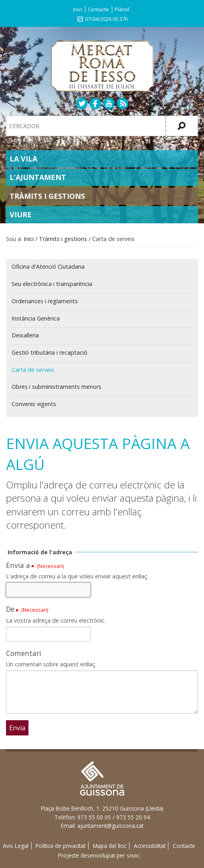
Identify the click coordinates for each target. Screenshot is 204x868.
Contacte (98, 9)
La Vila (23, 159)
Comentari (24, 653)
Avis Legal (16, 846)
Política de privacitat (61, 846)
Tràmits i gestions (47, 196)
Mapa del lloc (110, 846)
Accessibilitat (150, 846)
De (10, 609)
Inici (78, 9)
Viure (21, 214)
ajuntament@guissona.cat (110, 826)
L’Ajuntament (38, 177)
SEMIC (133, 856)
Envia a (18, 565)
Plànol (122, 9)
